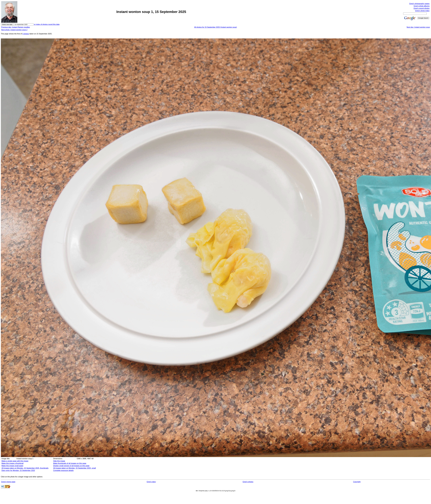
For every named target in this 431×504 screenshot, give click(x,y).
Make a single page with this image (15, 461)
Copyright (357, 482)
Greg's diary (151, 482)
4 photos (26, 34)
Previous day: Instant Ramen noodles (16, 27)
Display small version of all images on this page (71, 466)
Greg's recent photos (422, 8)
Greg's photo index (422, 11)
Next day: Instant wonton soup (418, 27)
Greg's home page (8, 482)
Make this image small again (12, 466)
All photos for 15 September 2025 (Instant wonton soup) (216, 27)
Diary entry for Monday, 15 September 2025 (18, 470)
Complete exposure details (63, 470)
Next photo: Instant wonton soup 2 (14, 30)
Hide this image (59, 461)
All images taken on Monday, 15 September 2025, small (75, 468)
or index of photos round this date (47, 24)
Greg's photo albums (422, 6)
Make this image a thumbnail (12, 463)
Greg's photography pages (419, 4)
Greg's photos (248, 482)
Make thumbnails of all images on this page (70, 463)
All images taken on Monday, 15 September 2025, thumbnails (25, 468)
